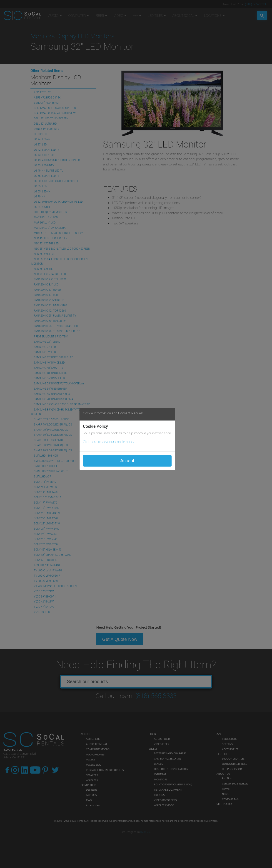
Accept (127, 461)
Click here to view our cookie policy (109, 442)
